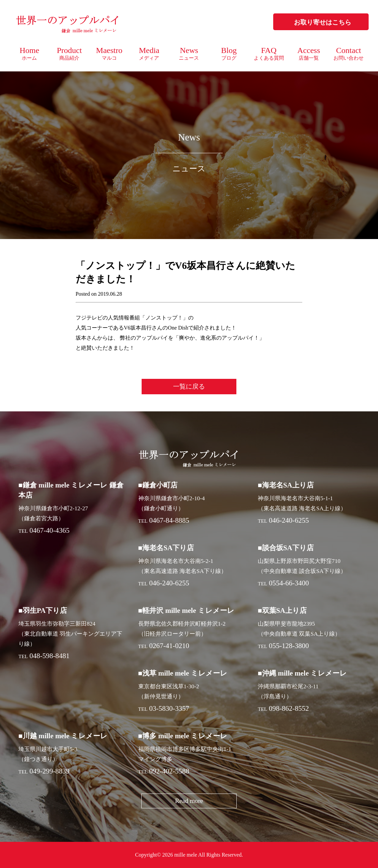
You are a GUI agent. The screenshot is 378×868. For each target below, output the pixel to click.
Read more (189, 801)
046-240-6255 (289, 520)
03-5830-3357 (169, 708)
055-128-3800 (289, 646)
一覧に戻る (189, 386)
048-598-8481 (50, 656)
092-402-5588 (169, 771)
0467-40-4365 (50, 530)
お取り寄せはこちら (323, 22)
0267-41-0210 (169, 646)
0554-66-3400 (289, 583)
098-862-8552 (289, 708)
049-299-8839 (50, 771)
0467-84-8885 (169, 520)
